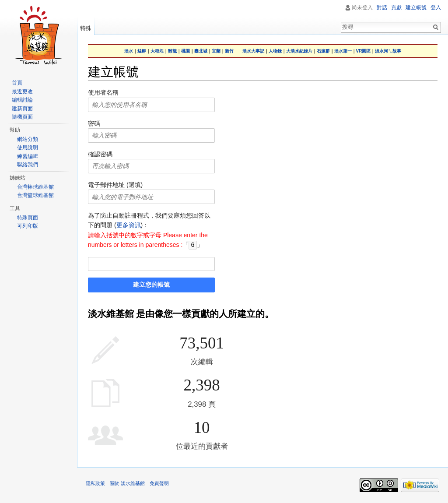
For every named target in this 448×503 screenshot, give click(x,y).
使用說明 (28, 148)
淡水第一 (343, 51)
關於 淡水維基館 (127, 483)
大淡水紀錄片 (299, 51)
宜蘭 (216, 51)
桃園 (185, 51)
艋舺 (142, 51)
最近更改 (22, 91)
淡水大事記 (253, 51)
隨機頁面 (22, 117)
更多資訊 (129, 225)
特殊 (86, 28)
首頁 (17, 83)
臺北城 (201, 51)
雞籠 (172, 51)
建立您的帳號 (151, 284)
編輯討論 (22, 100)
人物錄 (275, 51)
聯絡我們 (28, 165)
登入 (436, 7)
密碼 (94, 123)
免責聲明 (159, 483)
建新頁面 (22, 109)
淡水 (129, 51)
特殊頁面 (28, 218)
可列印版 (28, 226)
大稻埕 (157, 51)
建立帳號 (416, 7)
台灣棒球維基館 (35, 187)
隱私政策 (95, 483)
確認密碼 (100, 154)
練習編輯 (28, 156)
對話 (382, 7)
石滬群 (323, 51)
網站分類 (28, 139)
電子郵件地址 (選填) (115, 185)
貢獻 (396, 7)
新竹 (229, 51)
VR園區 (364, 51)
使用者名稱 (103, 92)
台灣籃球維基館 (35, 195)
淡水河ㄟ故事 (388, 51)
